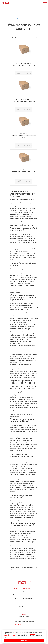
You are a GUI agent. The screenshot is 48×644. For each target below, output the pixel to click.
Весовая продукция (28, 598)
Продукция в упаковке (29, 592)
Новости (15, 592)
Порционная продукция (29, 595)
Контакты (16, 598)
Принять (24, 640)
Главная (15, 589)
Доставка (16, 595)
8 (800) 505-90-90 (24, 617)
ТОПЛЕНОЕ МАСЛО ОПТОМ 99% (24, 172)
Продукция (26, 589)
